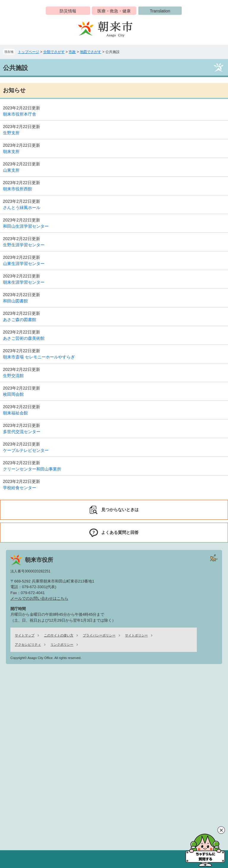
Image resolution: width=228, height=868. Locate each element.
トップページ (28, 52)
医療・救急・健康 (114, 11)
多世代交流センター (22, 432)
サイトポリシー (136, 635)
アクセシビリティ (28, 644)
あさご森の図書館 (20, 320)
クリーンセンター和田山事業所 (32, 469)
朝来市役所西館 (18, 189)
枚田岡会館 (13, 394)
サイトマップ (25, 635)
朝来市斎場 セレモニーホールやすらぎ (39, 357)
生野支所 (11, 133)
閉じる (221, 830)
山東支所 (11, 170)
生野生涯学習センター (24, 245)
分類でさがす (54, 52)
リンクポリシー (62, 644)
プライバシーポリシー (99, 635)
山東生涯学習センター (24, 264)
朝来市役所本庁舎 (20, 114)
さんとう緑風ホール (22, 208)
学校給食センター (20, 488)
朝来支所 (11, 151)
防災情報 (68, 11)
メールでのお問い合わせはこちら (39, 598)
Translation (160, 11)
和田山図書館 (15, 301)
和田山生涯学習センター (26, 226)
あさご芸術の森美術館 (24, 338)
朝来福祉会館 (15, 413)
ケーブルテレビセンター (26, 450)
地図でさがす (91, 52)
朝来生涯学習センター (24, 282)
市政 (72, 52)
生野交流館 (13, 376)
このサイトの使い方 (59, 635)
